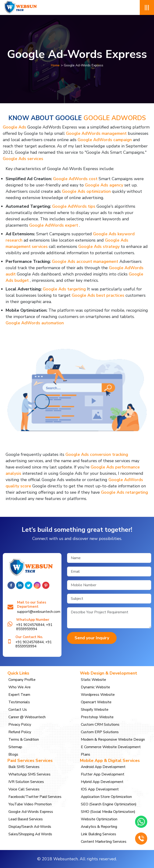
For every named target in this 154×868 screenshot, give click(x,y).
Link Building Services (98, 834)
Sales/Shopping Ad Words (30, 834)
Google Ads (15, 127)
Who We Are (20, 687)
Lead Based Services (26, 819)
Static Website (93, 680)
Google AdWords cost (75, 179)
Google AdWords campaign (105, 140)
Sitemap (15, 747)
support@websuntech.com (39, 612)
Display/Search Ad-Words (30, 827)
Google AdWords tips (74, 206)
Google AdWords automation (35, 323)
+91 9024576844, (31, 625)
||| (147, 7)
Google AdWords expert (54, 225)
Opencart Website (96, 702)
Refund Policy (20, 732)
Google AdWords (115, 118)
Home (55, 65)
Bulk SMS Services (24, 767)
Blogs (13, 754)
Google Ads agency (104, 185)
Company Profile (22, 680)
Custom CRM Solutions (100, 725)
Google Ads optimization (87, 191)
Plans (86, 754)
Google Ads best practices (98, 295)
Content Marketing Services (104, 842)
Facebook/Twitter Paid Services (35, 797)
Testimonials (19, 702)
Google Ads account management (85, 261)
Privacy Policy (20, 725)
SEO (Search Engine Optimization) (109, 804)
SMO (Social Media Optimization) (108, 812)
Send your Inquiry (92, 638)
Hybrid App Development (102, 782)
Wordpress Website (98, 695)
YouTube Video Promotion (30, 804)
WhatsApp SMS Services (29, 774)
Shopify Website (95, 710)
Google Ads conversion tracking (96, 454)
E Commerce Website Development (111, 747)
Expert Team (19, 695)
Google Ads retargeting (124, 492)
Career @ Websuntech (27, 717)
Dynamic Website (95, 687)
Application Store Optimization (106, 797)
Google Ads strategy (99, 246)
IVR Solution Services (26, 782)
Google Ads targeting (64, 289)
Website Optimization (99, 819)
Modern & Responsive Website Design (113, 739)
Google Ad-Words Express (31, 812)
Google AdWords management (96, 133)
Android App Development (103, 767)
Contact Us (18, 710)
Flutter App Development (103, 774)
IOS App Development (100, 789)
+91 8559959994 (34, 627)
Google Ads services (23, 159)
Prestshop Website (97, 717)
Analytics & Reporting (99, 827)
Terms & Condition (24, 739)
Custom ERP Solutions (100, 732)
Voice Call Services (24, 789)
